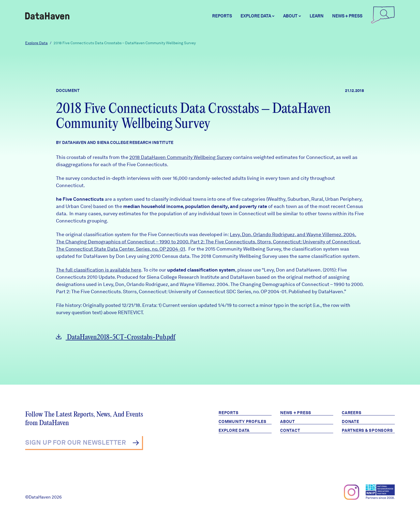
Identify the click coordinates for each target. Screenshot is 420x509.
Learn (317, 16)
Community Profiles (243, 422)
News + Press (347, 16)
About (288, 422)
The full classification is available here (99, 270)
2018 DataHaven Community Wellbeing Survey (181, 157)
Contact (290, 430)
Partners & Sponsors (367, 430)
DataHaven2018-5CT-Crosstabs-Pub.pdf (116, 337)
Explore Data (36, 43)
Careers (352, 413)
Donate (350, 422)
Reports (222, 16)
